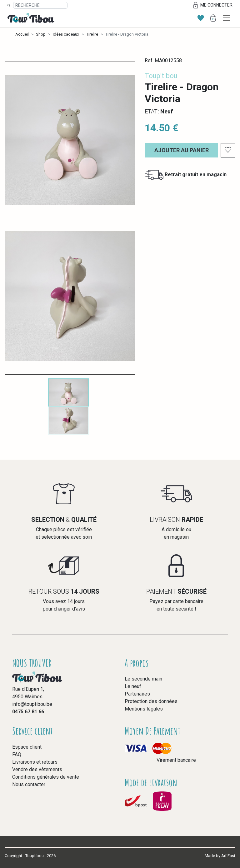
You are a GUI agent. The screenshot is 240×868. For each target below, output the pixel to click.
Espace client (27, 747)
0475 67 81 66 (28, 712)
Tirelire (92, 34)
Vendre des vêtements (37, 769)
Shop (41, 34)
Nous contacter (29, 784)
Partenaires (137, 694)
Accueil (22, 34)
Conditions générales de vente (46, 777)
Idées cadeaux (66, 34)
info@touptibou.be (32, 704)
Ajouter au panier (182, 150)
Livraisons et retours (35, 762)
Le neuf (133, 686)
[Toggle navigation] (227, 18)
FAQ (17, 754)
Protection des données (151, 701)
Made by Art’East (220, 856)
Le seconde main (143, 679)
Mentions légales (144, 709)
